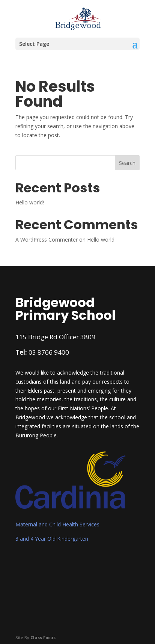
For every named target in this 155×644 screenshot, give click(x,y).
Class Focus (43, 637)
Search (127, 163)
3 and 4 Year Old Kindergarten (52, 539)
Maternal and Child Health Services (57, 524)
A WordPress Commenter (47, 240)
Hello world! (30, 202)
